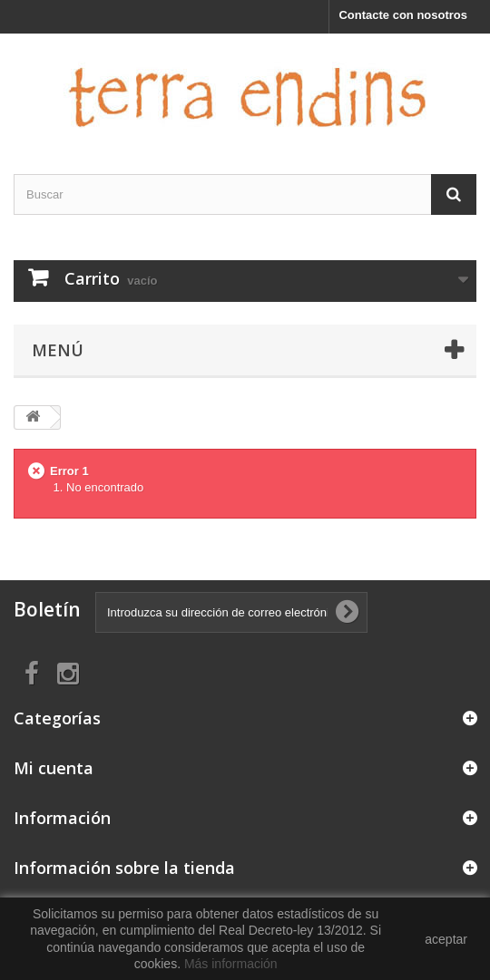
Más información (231, 964)
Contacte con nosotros (403, 15)
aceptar (446, 939)
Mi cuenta (54, 768)
